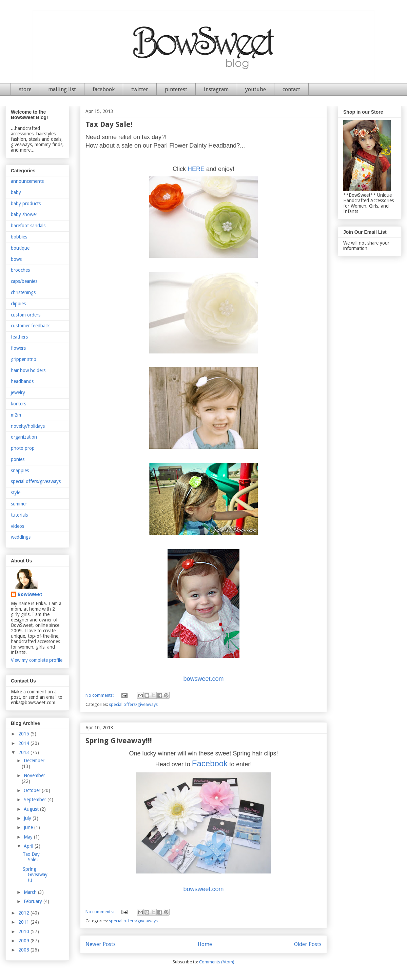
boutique (20, 248)
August (32, 809)
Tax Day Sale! (109, 124)
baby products (26, 204)
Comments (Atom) (217, 962)
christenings (23, 292)
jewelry (18, 392)
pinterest (176, 89)
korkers (18, 404)
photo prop (23, 448)
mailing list (62, 89)
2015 (24, 734)
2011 (24, 922)
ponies (18, 459)
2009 (24, 941)
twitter (140, 89)
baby (16, 192)
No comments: (100, 695)
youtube (256, 89)
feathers (19, 337)
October (33, 790)
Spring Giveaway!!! (119, 741)
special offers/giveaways (133, 704)
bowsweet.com (203, 679)
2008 (24, 950)
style (16, 493)
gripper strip (24, 359)
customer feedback (30, 326)
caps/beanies (24, 281)
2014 (24, 743)
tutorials (19, 515)
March (31, 892)
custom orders (26, 315)
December (34, 761)
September (36, 800)
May (29, 837)
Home (205, 944)
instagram (216, 89)
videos (17, 526)
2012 (24, 913)
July (28, 818)
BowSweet (30, 594)
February (34, 901)
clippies (18, 304)
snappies (20, 470)
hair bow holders (28, 370)
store (25, 89)
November (34, 775)
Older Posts (308, 944)
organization (24, 437)
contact (291, 89)
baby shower (24, 214)
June (29, 827)
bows (16, 259)
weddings (21, 537)
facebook (104, 89)
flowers (18, 348)
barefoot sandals (28, 226)
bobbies (19, 237)
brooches (20, 270)
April (29, 846)
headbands (22, 381)
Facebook (210, 763)
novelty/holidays (28, 426)
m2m (16, 415)
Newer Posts (101, 944)
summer (19, 504)
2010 (24, 931)
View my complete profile (37, 660)
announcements (27, 181)
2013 (24, 752)
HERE (196, 169)
